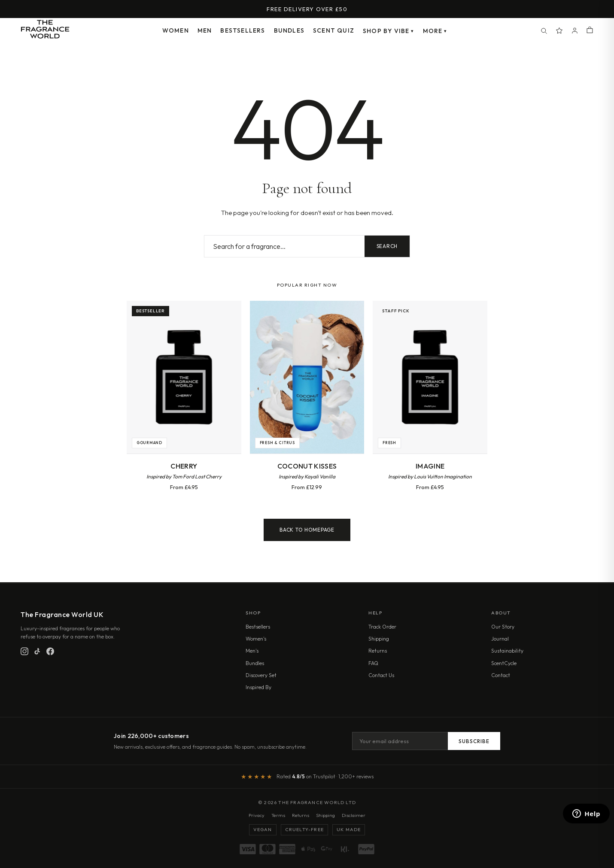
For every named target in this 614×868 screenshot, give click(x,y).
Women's (256, 639)
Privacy (257, 815)
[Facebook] (50, 651)
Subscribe (474, 741)
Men (205, 30)
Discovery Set (261, 675)
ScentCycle (504, 663)
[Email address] (400, 741)
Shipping (379, 639)
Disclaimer (354, 815)
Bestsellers (243, 30)
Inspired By (258, 687)
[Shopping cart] (590, 31)
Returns (378, 651)
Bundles (289, 30)
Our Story (503, 627)
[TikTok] (37, 651)
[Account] (575, 31)
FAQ (373, 663)
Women (176, 30)
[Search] (544, 31)
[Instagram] (24, 651)
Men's (252, 651)
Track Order (382, 627)
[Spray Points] (559, 31)
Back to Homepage (307, 530)
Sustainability (507, 651)
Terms (278, 815)
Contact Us (381, 675)
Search (387, 246)
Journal (500, 639)
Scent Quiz (334, 30)
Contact (501, 675)
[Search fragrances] (284, 246)
